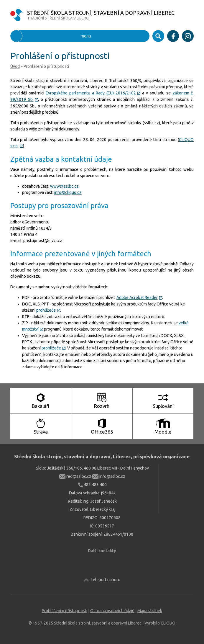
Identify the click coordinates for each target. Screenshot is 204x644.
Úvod (15, 66)
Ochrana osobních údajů (112, 611)
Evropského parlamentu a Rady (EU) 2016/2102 (93, 93)
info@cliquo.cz (68, 192)
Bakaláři (41, 401)
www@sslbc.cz (64, 186)
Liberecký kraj (103, 509)
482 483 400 (92, 485)
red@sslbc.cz (75, 476)
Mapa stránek (150, 611)
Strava (41, 426)
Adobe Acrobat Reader (139, 298)
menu (51, 36)
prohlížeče (48, 310)
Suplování (163, 401)
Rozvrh (102, 401)
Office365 (102, 426)
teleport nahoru (106, 580)
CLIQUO (168, 623)
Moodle (163, 426)
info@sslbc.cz (109, 476)
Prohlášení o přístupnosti (65, 611)
